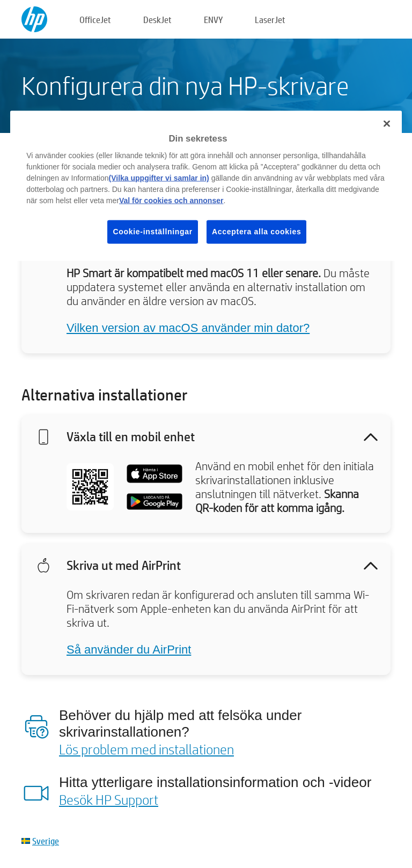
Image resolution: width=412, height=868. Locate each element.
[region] (206, 186)
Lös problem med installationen (146, 749)
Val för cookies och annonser (171, 201)
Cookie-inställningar (153, 232)
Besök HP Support (109, 799)
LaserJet (270, 20)
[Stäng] (387, 123)
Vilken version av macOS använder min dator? (188, 328)
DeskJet (157, 20)
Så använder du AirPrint (129, 650)
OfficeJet (95, 20)
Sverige (46, 841)
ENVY (213, 20)
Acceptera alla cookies (256, 232)
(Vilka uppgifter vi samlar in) (159, 178)
